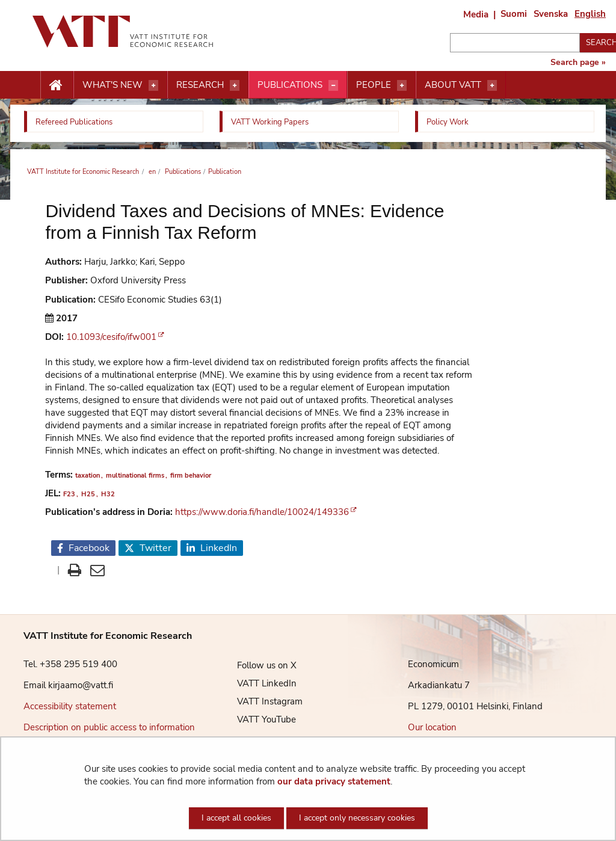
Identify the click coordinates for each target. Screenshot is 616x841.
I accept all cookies (236, 818)
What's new (112, 85)
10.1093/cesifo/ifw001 (111, 337)
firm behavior (191, 476)
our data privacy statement (334, 781)
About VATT (453, 85)
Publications (290, 85)
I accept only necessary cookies (357, 818)
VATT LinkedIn (258, 683)
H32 (108, 494)
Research (200, 85)
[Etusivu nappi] (57, 85)
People (374, 85)
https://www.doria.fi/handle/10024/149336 (262, 512)
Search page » (578, 63)
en (151, 172)
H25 (88, 494)
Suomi (514, 14)
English (590, 14)
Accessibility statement (70, 706)
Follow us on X (258, 665)
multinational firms (135, 476)
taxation (88, 476)
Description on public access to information (109, 727)
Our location (432, 727)
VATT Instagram (261, 701)
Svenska (551, 14)
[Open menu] (153, 85)
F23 (69, 494)
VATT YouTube (257, 719)
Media (476, 14)
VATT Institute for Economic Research (83, 172)
